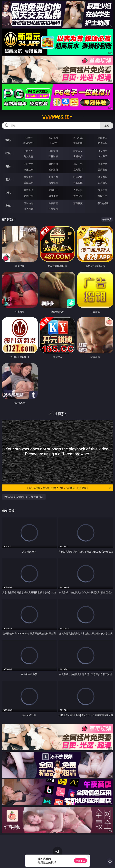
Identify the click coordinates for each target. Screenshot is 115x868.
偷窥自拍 (29, 177)
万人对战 (78, 138)
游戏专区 (103, 138)
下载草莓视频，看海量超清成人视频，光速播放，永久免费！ (69, 488)
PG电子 (28, 138)
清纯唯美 (53, 183)
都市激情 (29, 190)
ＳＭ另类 (103, 156)
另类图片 (103, 183)
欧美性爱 (103, 164)
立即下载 (80, 861)
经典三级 (53, 169)
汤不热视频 (103, 203)
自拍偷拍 (53, 151)
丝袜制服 (53, 156)
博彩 (8, 140)
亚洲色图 (53, 177)
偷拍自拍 (53, 164)
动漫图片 (103, 177)
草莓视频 (78, 203)
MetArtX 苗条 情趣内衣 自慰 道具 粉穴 (24, 497)
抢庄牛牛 (103, 143)
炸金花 (53, 143)
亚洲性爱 (29, 164)
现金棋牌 (78, 143)
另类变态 (103, 169)
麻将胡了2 (29, 143)
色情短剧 (53, 209)
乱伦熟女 (78, 169)
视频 (8, 153)
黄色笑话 (78, 196)
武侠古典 (103, 190)
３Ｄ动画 (103, 151)
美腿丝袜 (29, 183)
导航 (8, 206)
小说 (8, 193)
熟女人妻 (29, 156)
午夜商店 (53, 203)
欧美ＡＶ (78, 151)
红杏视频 (29, 209)
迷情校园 (29, 196)
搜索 (107, 125)
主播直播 (78, 156)
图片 (8, 179)
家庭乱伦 (53, 190)
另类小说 (53, 196)
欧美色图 (78, 177)
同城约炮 (29, 203)
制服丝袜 (29, 169)
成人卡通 (78, 164)
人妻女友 (78, 190)
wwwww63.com (57, 117)
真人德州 (53, 138)
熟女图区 (78, 183)
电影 (8, 166)
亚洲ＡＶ (29, 151)
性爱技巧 (103, 196)
